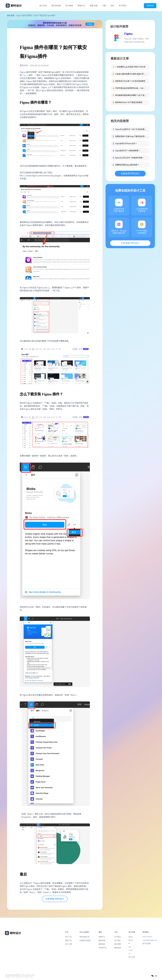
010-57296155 (147, 937)
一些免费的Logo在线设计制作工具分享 (130, 67)
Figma (25, 75)
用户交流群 (147, 943)
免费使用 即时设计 (130, 174)
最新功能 (94, 6)
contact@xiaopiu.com (150, 940)
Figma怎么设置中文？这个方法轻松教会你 (131, 129)
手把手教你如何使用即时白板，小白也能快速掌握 (131, 88)
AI (129, 954)
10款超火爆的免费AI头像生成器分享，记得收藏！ (131, 74)
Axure (131, 950)
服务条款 (102, 944)
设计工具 (68, 937)
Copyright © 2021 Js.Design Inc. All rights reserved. (19, 977)
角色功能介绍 (84, 937)
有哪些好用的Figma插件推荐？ (127, 165)
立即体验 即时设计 (55, 899)
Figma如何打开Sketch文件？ (126, 144)
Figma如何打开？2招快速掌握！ (128, 151)
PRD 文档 (69, 944)
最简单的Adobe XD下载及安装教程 (129, 102)
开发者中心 (103, 948)
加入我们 (118, 940)
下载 (104, 6)
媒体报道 (118, 948)
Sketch (131, 940)
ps (23, 175)
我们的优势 (56, 6)
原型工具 (68, 940)
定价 (112, 6)
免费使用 (150, 6)
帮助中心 (82, 6)
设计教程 (69, 6)
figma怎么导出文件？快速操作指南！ (130, 158)
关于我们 (123, 6)
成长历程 (118, 944)
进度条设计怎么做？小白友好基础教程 (130, 81)
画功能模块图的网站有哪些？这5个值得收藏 (131, 95)
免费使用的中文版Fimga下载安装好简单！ (131, 136)
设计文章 (11, 16)
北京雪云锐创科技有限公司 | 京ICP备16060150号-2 (20, 975)
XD (130, 947)
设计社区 (43, 6)
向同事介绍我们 (85, 940)
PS (129, 943)
